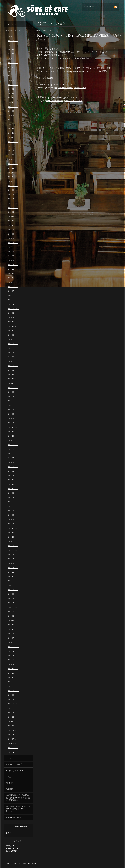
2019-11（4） (13, 326)
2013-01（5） (13, 664)
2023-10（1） (13, 137)
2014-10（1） (13, 576)
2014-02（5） (13, 612)
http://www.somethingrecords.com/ (70, 88)
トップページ (11, 24)
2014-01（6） (13, 616)
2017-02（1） (13, 471)
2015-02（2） (13, 563)
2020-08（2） (13, 287)
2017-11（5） (13, 431)
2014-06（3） (13, 594)
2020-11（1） (13, 273)
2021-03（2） (13, 256)
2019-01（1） (13, 370)
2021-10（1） (13, 225)
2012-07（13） (14, 691)
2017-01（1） (13, 475)
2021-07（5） (13, 238)
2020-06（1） (13, 295)
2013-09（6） (13, 633)
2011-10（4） (13, 726)
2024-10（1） (13, 102)
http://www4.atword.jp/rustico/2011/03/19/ (64, 101)
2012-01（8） (13, 713)
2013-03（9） (13, 655)
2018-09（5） (13, 388)
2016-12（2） (13, 480)
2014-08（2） (13, 585)
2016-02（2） (13, 519)
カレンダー (10, 783)
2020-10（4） (13, 278)
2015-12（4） (13, 528)
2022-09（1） (13, 181)
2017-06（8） (13, 453)
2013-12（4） (13, 620)
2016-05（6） (13, 506)
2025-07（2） (13, 67)
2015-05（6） (13, 554)
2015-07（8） (13, 546)
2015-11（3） (13, 532)
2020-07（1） (13, 291)
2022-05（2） (13, 194)
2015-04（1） (13, 559)
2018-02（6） (13, 418)
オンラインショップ (14, 764)
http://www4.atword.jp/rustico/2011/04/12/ (64, 97)
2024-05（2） (13, 120)
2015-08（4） (13, 541)
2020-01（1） (13, 317)
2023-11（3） (13, 133)
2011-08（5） (13, 734)
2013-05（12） (14, 647)
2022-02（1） (13, 208)
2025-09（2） (13, 58)
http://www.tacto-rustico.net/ (61, 84)
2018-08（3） (13, 392)
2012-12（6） (13, 669)
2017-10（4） (13, 436)
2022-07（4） (13, 186)
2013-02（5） (13, 660)
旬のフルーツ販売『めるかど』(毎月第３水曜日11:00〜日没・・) (18, 809)
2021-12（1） (13, 216)
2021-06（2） (13, 243)
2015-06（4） (13, 550)
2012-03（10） (14, 704)
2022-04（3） (13, 199)
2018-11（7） (13, 379)
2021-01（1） (13, 265)
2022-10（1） (13, 177)
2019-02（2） (13, 366)
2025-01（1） (13, 89)
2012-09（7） (13, 682)
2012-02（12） (14, 708)
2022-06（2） (13, 190)
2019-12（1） (13, 322)
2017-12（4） (13, 427)
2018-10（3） (13, 383)
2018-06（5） (13, 401)
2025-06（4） (13, 71)
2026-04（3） (13, 41)
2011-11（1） (13, 721)
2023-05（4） (13, 150)
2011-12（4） (13, 717)
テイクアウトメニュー (14, 771)
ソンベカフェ (16, 863)
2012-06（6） (13, 695)
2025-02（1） (13, 85)
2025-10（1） (13, 54)
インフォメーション (14, 30)
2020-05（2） (13, 300)
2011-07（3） (13, 739)
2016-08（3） (13, 497)
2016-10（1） (13, 489)
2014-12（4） (13, 572)
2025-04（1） (13, 80)
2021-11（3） (13, 221)
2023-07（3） (13, 142)
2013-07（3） (13, 638)
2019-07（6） (13, 344)
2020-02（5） (13, 313)
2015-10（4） (13, 537)
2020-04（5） (13, 304)
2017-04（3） (13, 462)
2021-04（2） (13, 251)
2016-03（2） (13, 515)
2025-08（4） (13, 63)
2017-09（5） (13, 440)
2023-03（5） (13, 159)
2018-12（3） (13, 374)
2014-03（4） (13, 607)
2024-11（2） (13, 98)
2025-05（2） (13, 76)
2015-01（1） (13, 568)
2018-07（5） (13, 396)
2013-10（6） (13, 629)
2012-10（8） (13, 677)
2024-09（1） (13, 107)
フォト (8, 758)
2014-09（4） (13, 581)
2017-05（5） (13, 458)
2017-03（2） (13, 467)
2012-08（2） (13, 686)
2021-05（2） (13, 247)
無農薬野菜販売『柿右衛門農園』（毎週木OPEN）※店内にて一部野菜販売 (18, 798)
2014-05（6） (13, 598)
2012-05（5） (13, 699)
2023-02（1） (13, 164)
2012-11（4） (13, 673)
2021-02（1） (13, 260)
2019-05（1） (13, 352)
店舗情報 (9, 789)
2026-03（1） (13, 45)
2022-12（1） (13, 168)
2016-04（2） (13, 511)
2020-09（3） (13, 282)
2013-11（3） (13, 625)
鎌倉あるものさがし (14, 817)
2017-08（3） (13, 445)
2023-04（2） (13, 155)
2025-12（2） (13, 49)
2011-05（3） (13, 748)
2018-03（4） (13, 414)
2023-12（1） (13, 128)
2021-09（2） (13, 229)
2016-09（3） (13, 493)
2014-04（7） (13, 603)
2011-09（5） (13, 730)
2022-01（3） (13, 212)
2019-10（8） (13, 330)
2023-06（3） (13, 146)
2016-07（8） (13, 502)
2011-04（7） (13, 752)
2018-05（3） (13, 405)
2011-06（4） (13, 743)
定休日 (8, 833)
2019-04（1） (13, 357)
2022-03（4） (13, 203)
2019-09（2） (13, 335)
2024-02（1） (13, 124)
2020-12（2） (13, 269)
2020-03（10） (14, 309)
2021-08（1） (13, 234)
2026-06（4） (13, 36)
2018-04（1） (13, 410)
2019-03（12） (14, 361)
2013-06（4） (13, 642)
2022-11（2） (13, 172)
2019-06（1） (13, 348)
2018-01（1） (13, 423)
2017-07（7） (13, 449)
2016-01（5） (13, 524)
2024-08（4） (13, 111)
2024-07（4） (13, 115)
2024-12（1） (13, 93)
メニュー (9, 777)
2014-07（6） (13, 590)
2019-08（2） (13, 339)
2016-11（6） (13, 484)
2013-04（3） (13, 651)
